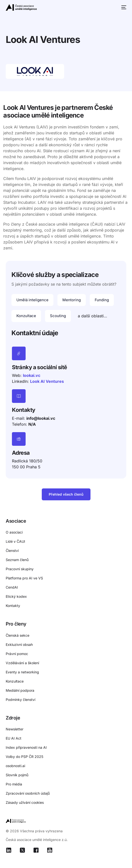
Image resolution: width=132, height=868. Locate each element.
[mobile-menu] (123, 7)
